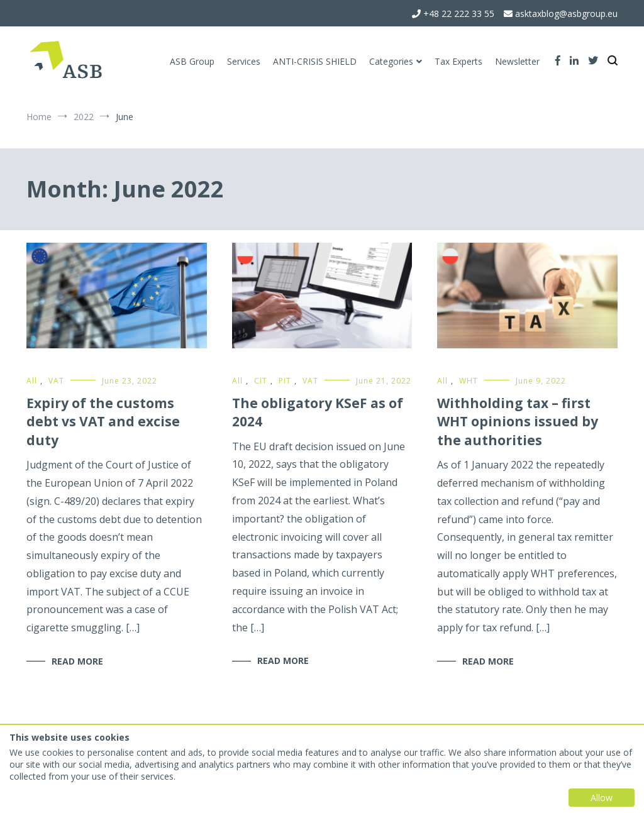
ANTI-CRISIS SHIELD (315, 61)
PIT (285, 381)
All (32, 381)
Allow (602, 798)
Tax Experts (458, 61)
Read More (77, 661)
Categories (391, 61)
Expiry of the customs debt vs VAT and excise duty (103, 422)
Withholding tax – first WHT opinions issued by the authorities (518, 422)
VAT (56, 381)
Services (244, 61)
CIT (261, 381)
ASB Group (192, 61)
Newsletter (517, 61)
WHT (469, 381)
